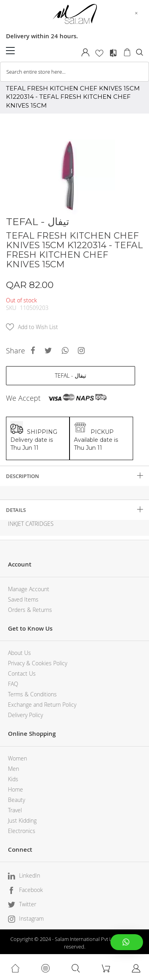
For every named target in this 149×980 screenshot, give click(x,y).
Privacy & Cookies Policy (38, 663)
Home (15, 789)
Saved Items (23, 599)
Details (16, 510)
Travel (15, 810)
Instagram (31, 918)
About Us (19, 653)
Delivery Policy (25, 715)
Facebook (31, 890)
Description (22, 476)
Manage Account (29, 589)
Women (17, 758)
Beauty (16, 800)
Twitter (28, 904)
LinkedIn (30, 875)
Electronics (22, 831)
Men (14, 769)
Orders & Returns (30, 610)
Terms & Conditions (32, 694)
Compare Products (113, 53)
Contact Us (22, 673)
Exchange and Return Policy (42, 705)
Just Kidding (22, 820)
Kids (13, 779)
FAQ (13, 684)
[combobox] (74, 72)
